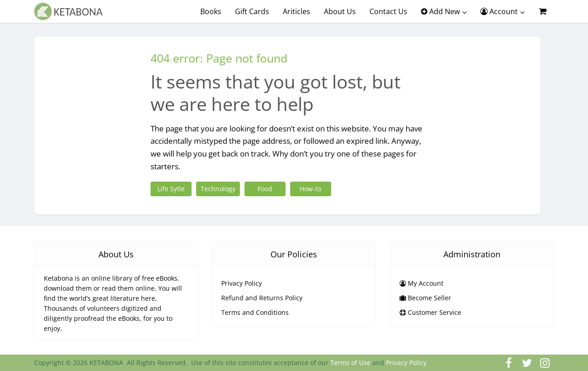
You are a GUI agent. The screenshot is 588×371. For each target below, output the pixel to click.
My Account (421, 283)
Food (265, 189)
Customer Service (430, 312)
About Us (340, 11)
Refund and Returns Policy (262, 298)
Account (499, 11)
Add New (440, 11)
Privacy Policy (242, 283)
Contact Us (388, 11)
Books (211, 11)
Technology (218, 189)
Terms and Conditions (255, 312)
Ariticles (297, 11)
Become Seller (425, 298)
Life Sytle (171, 189)
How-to (310, 189)
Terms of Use (350, 363)
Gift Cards (252, 11)
